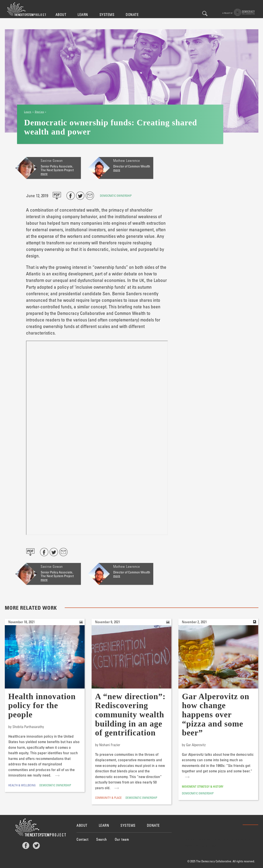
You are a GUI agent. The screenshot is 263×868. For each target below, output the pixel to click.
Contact (82, 839)
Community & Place (108, 798)
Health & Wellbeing (22, 785)
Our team (122, 839)
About (61, 15)
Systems (107, 15)
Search (205, 14)
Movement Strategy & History (203, 786)
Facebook (26, 846)
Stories (39, 112)
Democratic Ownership (116, 196)
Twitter (36, 846)
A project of (239, 12)
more (44, 174)
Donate (132, 15)
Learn (83, 15)
